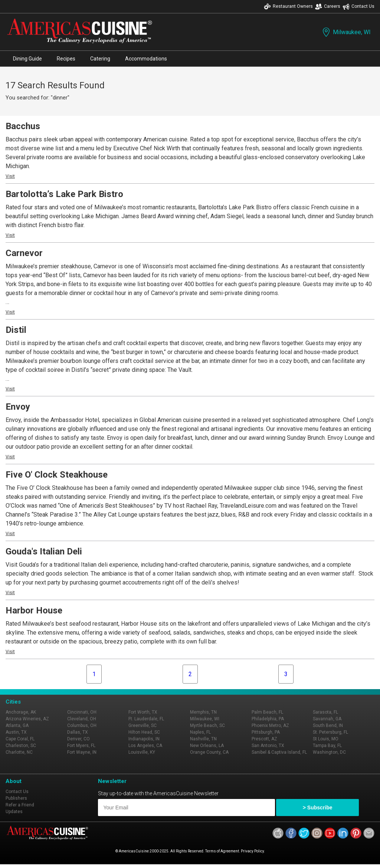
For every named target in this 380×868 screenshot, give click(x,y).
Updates (14, 812)
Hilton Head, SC (144, 732)
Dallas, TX (78, 732)
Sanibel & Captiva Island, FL (279, 752)
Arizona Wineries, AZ (27, 719)
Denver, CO (78, 739)
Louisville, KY (142, 752)
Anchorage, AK (21, 712)
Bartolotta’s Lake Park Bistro (64, 194)
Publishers (16, 798)
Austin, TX (16, 732)
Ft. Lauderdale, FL (146, 719)
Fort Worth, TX (143, 712)
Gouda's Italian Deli (44, 551)
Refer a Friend (20, 805)
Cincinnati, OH (82, 712)
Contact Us (358, 6)
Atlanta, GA (17, 725)
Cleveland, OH (82, 719)
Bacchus (23, 126)
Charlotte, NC (19, 752)
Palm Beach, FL (267, 712)
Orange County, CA (209, 752)
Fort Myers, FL (81, 746)
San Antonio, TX (268, 746)
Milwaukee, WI (346, 32)
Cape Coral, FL (20, 739)
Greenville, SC (142, 725)
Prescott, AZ (264, 739)
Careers (328, 6)
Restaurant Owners (288, 6)
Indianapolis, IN (144, 739)
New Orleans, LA (207, 746)
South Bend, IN (328, 725)
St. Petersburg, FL (330, 732)
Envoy (18, 407)
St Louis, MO (326, 739)
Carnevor (24, 253)
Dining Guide (27, 59)
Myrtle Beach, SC (207, 725)
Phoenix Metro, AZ (270, 725)
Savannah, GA (327, 719)
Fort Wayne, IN (82, 752)
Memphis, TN (203, 712)
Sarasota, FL (325, 712)
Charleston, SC (21, 746)
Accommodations (146, 59)
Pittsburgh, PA (266, 732)
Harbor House (34, 610)
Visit (10, 176)
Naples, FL (200, 732)
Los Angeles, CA (145, 746)
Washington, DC (329, 752)
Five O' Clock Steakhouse (57, 475)
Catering (100, 59)
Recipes (66, 59)
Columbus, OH (82, 725)
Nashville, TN (203, 739)
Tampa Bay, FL (327, 746)
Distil (16, 330)
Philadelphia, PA (268, 719)
